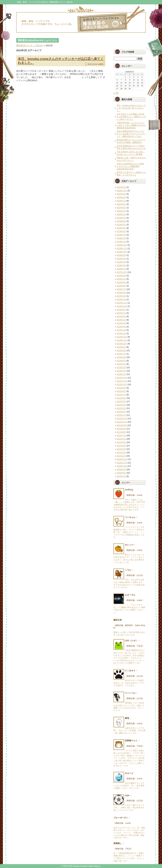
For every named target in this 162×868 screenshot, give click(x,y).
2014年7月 (121, 313)
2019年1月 (121, 242)
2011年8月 (121, 432)
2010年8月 (121, 473)
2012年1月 (121, 415)
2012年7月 (121, 395)
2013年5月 (121, 361)
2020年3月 (121, 211)
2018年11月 (122, 248)
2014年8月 (121, 310)
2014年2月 (121, 330)
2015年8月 (121, 286)
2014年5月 (121, 320)
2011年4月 (121, 446)
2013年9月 (121, 347)
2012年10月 (122, 385)
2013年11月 (122, 340)
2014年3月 (121, 327)
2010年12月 (122, 459)
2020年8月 (121, 197)
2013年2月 (121, 371)
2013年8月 (121, 351)
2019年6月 (121, 225)
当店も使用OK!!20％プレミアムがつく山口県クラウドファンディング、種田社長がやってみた (131, 134)
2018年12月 (122, 245)
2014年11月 (122, 306)
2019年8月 (121, 221)
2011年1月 (121, 456)
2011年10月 (122, 425)
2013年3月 (121, 368)
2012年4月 (121, 405)
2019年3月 (121, 235)
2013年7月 (121, 354)
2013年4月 (121, 364)
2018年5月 (121, 255)
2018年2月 (121, 265)
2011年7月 (121, 436)
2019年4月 (121, 231)
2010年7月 (121, 476)
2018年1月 (121, 269)
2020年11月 (122, 191)
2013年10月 (122, 344)
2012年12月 (122, 378)
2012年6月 (121, 398)
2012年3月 (121, 408)
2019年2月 (121, 238)
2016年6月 (121, 276)
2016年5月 (121, 279)
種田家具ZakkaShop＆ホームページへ (38, 40)
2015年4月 (121, 296)
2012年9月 (121, 388)
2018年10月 (122, 252)
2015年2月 (121, 299)
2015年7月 (121, 289)
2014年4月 (121, 323)
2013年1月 (121, 374)
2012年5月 (121, 402)
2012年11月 (122, 381)
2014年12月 (122, 303)
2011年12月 (122, 419)
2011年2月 (121, 453)
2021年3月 (121, 187)
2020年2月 (121, 214)
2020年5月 (121, 208)
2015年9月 (121, 282)
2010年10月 (122, 466)
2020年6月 (121, 204)
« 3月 (116, 93)
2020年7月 (121, 201)
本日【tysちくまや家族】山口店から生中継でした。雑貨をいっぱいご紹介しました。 (131, 117)
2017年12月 (122, 272)
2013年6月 (121, 357)
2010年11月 (122, 463)
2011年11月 (122, 422)
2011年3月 (121, 449)
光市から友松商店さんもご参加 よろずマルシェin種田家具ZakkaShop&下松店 (130, 166)
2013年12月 (122, 337)
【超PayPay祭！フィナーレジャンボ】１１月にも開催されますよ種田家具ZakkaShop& (131, 125)
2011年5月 (121, 442)
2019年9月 (121, 218)
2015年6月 (121, 293)
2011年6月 (121, 439)
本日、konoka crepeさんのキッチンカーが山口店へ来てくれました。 (131, 108)
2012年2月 (121, 412)
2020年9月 (121, 194)
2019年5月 (121, 228)
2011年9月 (121, 429)
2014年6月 (121, 316)
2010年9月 (121, 470)
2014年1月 (121, 333)
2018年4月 (121, 259)
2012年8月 (121, 391)
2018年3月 (121, 262)
